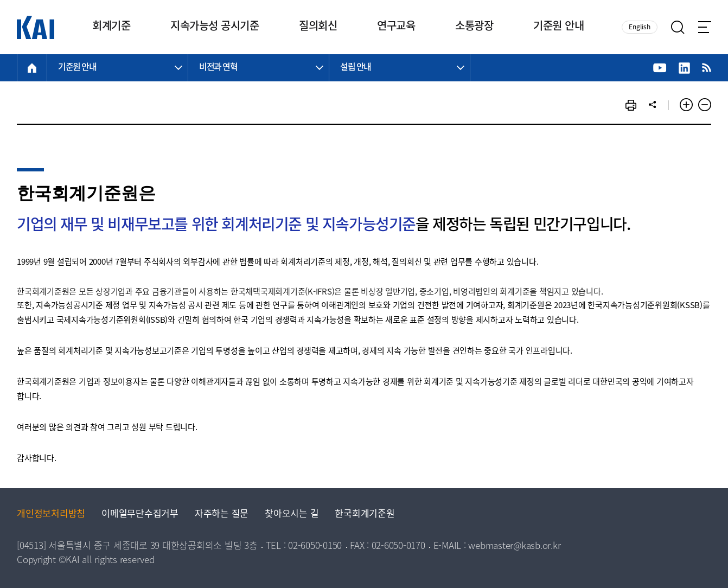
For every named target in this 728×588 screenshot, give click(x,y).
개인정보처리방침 (51, 514)
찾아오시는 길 (292, 514)
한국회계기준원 (365, 514)
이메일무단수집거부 (140, 514)
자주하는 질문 (222, 514)
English (640, 27)
